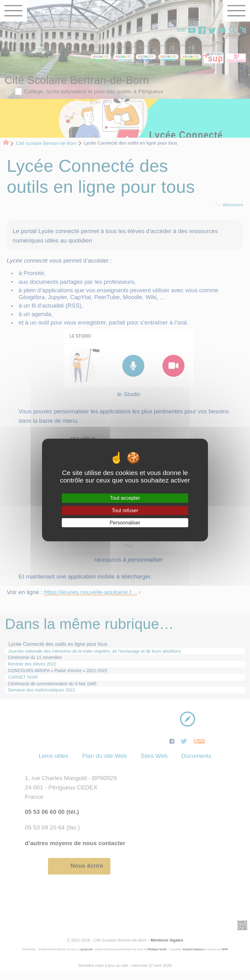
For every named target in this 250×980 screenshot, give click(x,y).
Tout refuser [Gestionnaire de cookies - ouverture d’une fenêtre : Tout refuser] (125, 510)
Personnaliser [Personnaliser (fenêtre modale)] (125, 523)
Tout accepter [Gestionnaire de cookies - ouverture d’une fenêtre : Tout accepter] (125, 498)
